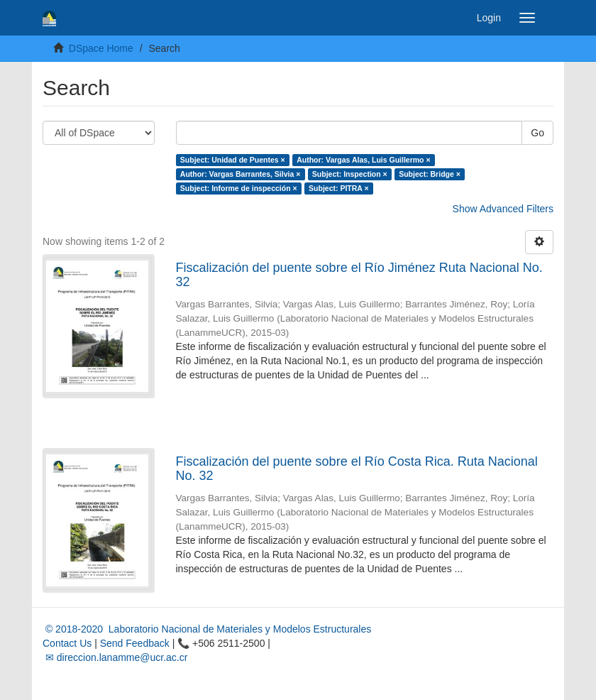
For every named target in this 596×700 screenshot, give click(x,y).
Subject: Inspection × (350, 174)
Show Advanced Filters (503, 209)
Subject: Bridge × (430, 174)
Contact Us (67, 643)
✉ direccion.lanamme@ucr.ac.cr (115, 657)
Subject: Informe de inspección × (239, 188)
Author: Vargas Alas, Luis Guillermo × (363, 160)
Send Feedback (135, 643)
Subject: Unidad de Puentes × (233, 160)
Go (537, 133)
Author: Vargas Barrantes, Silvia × (241, 174)
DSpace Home (101, 48)
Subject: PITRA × (339, 188)
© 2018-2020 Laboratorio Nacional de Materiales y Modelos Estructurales (207, 629)
